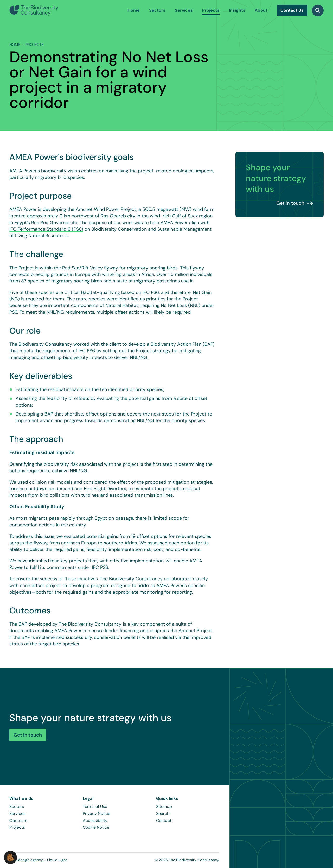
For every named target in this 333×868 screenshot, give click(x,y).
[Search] (318, 11)
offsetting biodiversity (65, 357)
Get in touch (290, 203)
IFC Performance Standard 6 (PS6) (46, 229)
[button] (10, 857)
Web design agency (27, 860)
